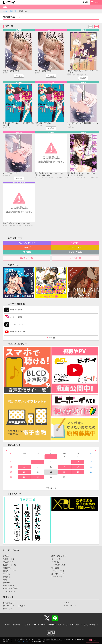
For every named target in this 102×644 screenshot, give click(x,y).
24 (78, 472)
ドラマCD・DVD (75, 247)
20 (24, 472)
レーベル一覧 (75, 258)
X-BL (66, 603)
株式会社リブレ (10, 603)
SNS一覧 (52, 338)
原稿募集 (7, 577)
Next (96, 450)
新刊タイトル (9, 559)
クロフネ (7, 609)
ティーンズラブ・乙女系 (13, 606)
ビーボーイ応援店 (11, 588)
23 (64, 472)
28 (38, 477)
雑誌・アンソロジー (27, 243)
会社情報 (16, 625)
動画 (5, 580)
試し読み (19, 76)
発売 (85, 2)
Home (5, 11)
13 (24, 467)
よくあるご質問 (73, 625)
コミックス (75, 243)
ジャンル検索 (9, 586)
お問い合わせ (90, 625)
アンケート (8, 592)
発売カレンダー (52, 488)
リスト (91, 26)
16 (64, 467)
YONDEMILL (69, 606)
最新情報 (7, 568)
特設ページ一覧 (10, 565)
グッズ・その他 (75, 252)
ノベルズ (27, 247)
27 (24, 477)
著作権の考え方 (55, 625)
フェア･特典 (8, 562)
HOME (6, 556)
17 (78, 467)
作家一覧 (13, 11)
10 (78, 462)
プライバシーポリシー (24, 641)
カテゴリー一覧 (27, 258)
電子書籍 (27, 252)
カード (96, 26)
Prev (6, 450)
